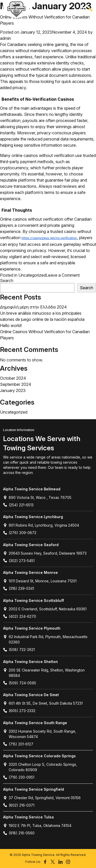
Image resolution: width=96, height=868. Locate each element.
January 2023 (13, 390)
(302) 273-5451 (19, 561)
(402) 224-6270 (20, 616)
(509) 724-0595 (20, 683)
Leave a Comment (63, 275)
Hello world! (11, 325)
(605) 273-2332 (19, 711)
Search (7, 281)
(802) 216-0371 (19, 805)
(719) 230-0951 (19, 777)
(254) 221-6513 (91, 9)
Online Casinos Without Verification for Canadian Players (45, 20)
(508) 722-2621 (19, 650)
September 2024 (16, 384)
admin (6, 38)
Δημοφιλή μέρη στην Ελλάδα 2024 (33, 307)
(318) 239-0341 (19, 588)
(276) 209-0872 (20, 533)
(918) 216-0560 (19, 833)
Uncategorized (32, 275)
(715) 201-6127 (18, 744)
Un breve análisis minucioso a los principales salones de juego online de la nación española (42, 316)
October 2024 (13, 378)
